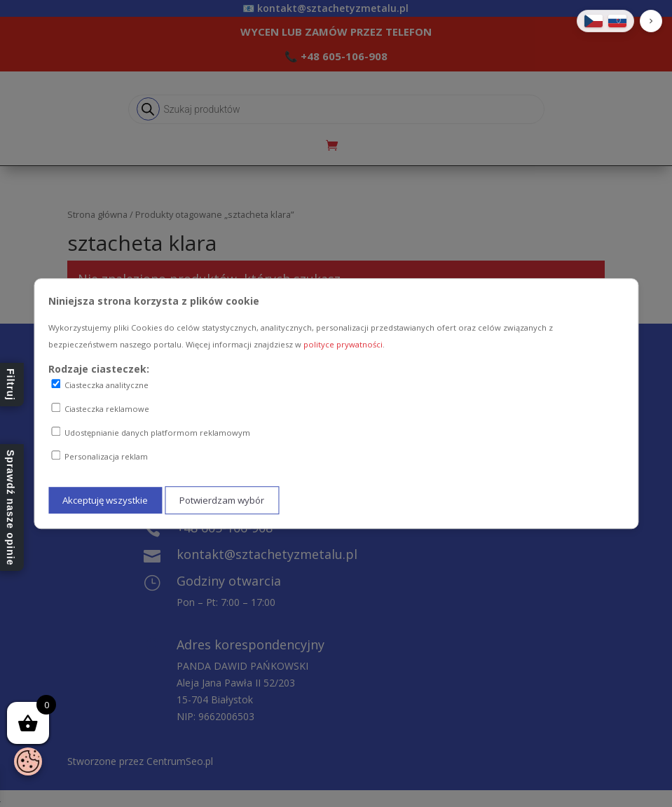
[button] (651, 21)
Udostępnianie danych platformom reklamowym (151, 432)
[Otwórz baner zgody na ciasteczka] (28, 761)
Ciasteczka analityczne (100, 385)
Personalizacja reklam (100, 456)
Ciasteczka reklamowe (100, 408)
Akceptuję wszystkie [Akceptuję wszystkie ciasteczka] (105, 500)
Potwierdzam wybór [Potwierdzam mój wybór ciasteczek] (222, 500)
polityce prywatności (343, 344)
